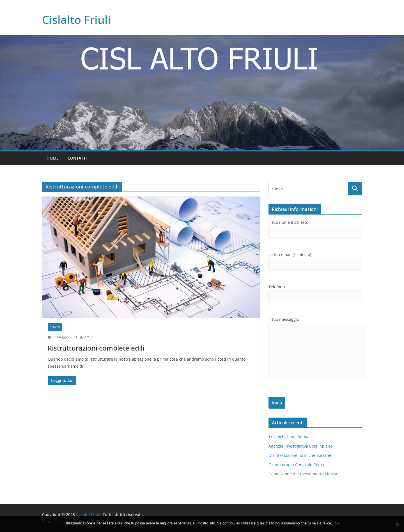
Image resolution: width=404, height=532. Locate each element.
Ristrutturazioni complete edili (96, 348)
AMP (88, 337)
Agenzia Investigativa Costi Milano (300, 446)
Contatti (77, 158)
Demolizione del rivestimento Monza (303, 474)
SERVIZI (55, 327)
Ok (337, 523)
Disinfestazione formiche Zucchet (300, 455)
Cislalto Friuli (76, 19)
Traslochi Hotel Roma (288, 437)
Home (53, 158)
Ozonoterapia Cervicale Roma (296, 465)
